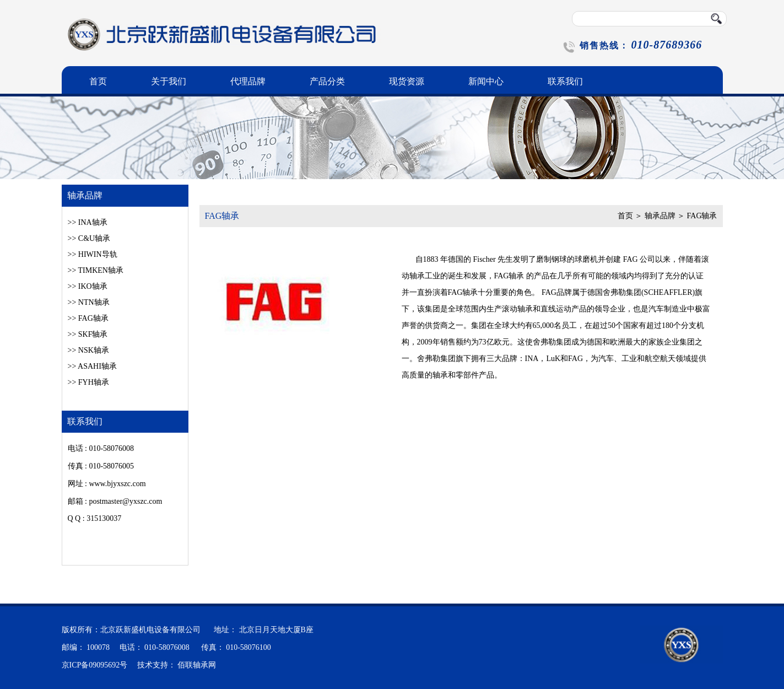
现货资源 (407, 81)
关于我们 (169, 81)
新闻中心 (486, 81)
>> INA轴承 (88, 222)
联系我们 (565, 81)
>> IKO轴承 (88, 286)
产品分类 (327, 81)
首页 (98, 81)
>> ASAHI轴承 (92, 366)
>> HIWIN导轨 (93, 254)
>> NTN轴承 (89, 302)
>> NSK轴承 (88, 350)
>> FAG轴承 (88, 318)
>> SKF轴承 (88, 334)
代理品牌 (248, 81)
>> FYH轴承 (88, 382)
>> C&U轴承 (89, 238)
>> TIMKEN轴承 (96, 270)
